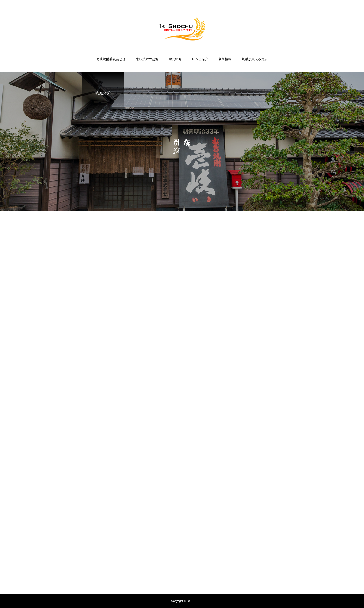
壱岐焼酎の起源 (147, 59)
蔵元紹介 (175, 59)
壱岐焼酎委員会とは (111, 59)
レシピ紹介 (200, 59)
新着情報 (225, 59)
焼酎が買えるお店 (255, 59)
